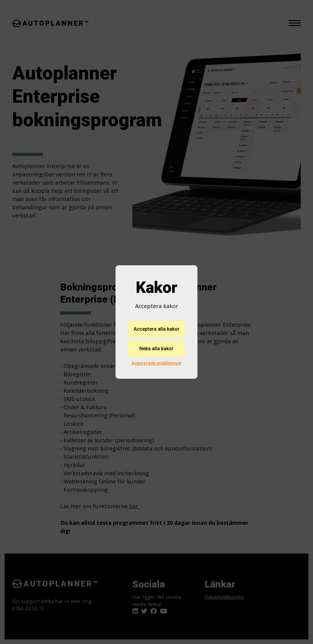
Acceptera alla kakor (156, 329)
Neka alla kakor (156, 349)
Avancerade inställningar (157, 363)
